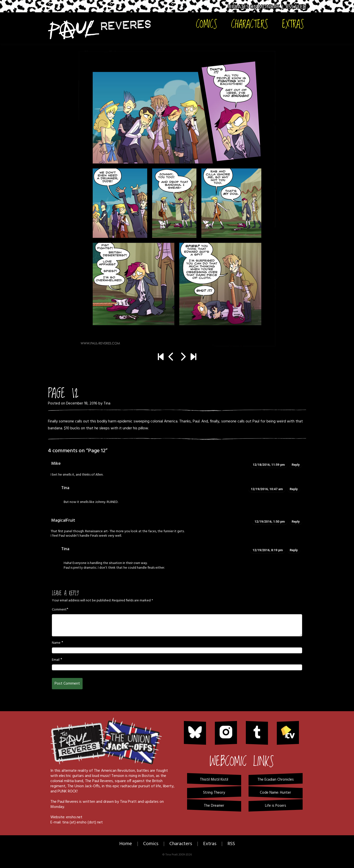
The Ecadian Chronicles (276, 780)
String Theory (214, 793)
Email (56, 660)
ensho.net (74, 817)
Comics (207, 24)
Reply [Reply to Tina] (294, 489)
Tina (107, 403)
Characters (250, 24)
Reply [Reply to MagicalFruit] (296, 522)
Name (56, 643)
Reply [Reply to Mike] (296, 465)
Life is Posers (276, 806)
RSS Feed (296, 7)
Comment (59, 610)
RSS (231, 844)
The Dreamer (214, 806)
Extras (293, 24)
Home (126, 844)
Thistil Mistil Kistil (214, 780)
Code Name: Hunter (275, 793)
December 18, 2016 (82, 403)
